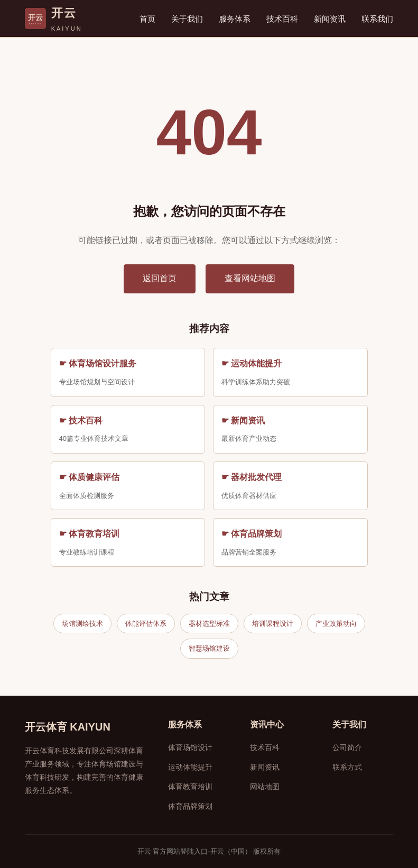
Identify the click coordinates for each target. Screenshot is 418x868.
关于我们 (187, 19)
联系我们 (377, 19)
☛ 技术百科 (81, 421)
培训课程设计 (273, 624)
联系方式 (347, 767)
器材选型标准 (209, 624)
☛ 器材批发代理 (252, 477)
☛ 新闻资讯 (243, 421)
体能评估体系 (146, 624)
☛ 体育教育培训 (89, 534)
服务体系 (235, 19)
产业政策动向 (336, 624)
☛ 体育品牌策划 (252, 534)
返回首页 (160, 278)
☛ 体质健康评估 (89, 477)
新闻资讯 (330, 19)
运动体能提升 (190, 767)
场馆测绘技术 (82, 624)
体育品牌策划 (190, 806)
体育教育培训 (190, 787)
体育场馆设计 (190, 747)
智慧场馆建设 (209, 648)
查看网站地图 (250, 278)
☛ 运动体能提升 (252, 363)
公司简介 (347, 747)
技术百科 (282, 19)
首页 (147, 19)
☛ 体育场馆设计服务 (98, 363)
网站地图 (265, 787)
